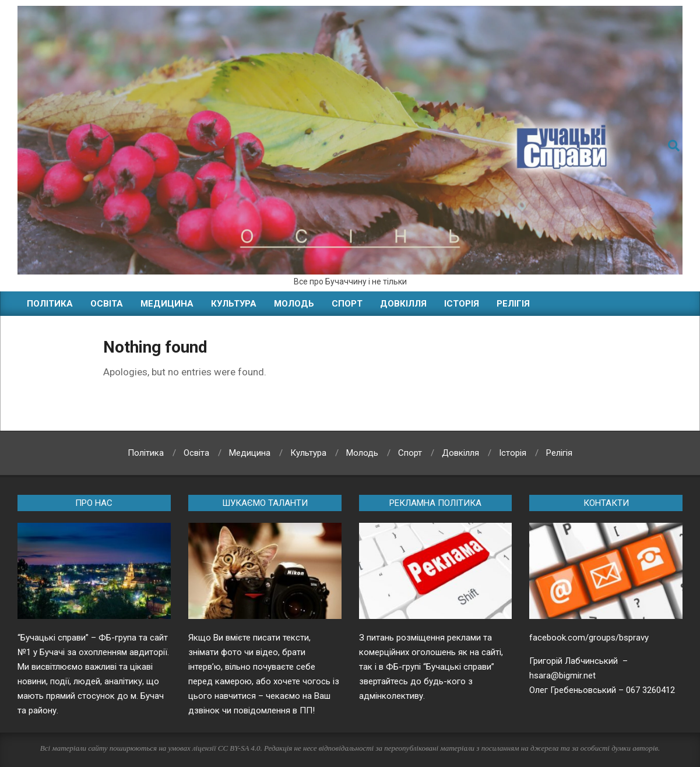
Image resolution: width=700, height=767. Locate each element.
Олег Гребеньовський (573, 690)
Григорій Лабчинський (575, 661)
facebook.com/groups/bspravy (589, 638)
